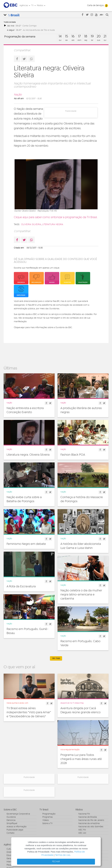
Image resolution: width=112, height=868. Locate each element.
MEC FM (82, 830)
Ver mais (56, 658)
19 (92, 36)
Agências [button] (25, 6)
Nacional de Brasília (88, 817)
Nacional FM (84, 814)
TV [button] (33, 6)
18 (86, 36)
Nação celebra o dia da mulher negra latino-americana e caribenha (81, 596)
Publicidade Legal (15, 830)
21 (105, 36)
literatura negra (53, 224)
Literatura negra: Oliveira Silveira (28, 455)
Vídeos (46, 820)
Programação (49, 814)
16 (73, 36)
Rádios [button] (41, 6)
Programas (48, 817)
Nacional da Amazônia (89, 823)
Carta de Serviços (95, 6)
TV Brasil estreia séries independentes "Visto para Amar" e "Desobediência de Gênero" (29, 712)
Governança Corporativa (18, 814)
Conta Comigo (29, 26)
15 (67, 36)
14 (60, 36)
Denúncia (11, 820)
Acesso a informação (17, 827)
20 (99, 36)
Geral (9, 859)
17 (79, 36)
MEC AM (82, 833)
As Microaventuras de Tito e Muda (39, 30)
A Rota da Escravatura (21, 588)
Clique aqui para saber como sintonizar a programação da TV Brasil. (56, 217)
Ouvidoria (11, 817)
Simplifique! (12, 823)
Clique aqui (19, 327)
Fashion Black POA (73, 455)
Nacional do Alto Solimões (91, 827)
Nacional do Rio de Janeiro (91, 820)
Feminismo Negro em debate (26, 545)
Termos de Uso (63, 855)
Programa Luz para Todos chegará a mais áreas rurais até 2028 (81, 759)
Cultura (10, 849)
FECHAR (56, 862)
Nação (18, 95)
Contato (10, 833)
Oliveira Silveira (31, 224)
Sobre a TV (47, 823)
